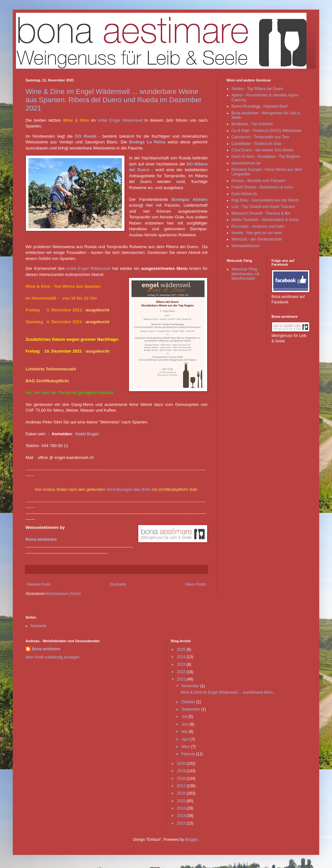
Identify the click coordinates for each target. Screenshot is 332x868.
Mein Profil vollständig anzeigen (53, 657)
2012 (182, 823)
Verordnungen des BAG (128, 489)
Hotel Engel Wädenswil (120, 120)
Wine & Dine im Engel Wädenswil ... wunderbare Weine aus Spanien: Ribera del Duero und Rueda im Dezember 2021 (114, 100)
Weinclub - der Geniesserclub (257, 239)
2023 (182, 665)
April (186, 739)
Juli (185, 717)
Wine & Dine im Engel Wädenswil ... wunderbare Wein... (228, 692)
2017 (182, 786)
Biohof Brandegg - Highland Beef (259, 106)
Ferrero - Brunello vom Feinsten (258, 181)
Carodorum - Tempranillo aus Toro (260, 137)
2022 (182, 672)
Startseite (118, 584)
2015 (182, 801)
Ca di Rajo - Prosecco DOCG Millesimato (266, 131)
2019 (182, 771)
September (191, 709)
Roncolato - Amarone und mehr (258, 226)
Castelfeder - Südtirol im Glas (257, 144)
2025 (182, 650)
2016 (182, 793)
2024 (182, 657)
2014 (182, 808)
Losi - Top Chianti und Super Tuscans (263, 207)
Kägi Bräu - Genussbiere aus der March (265, 200)
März (186, 747)
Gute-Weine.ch (244, 194)
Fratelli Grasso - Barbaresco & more (262, 187)
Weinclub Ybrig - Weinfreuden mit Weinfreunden (245, 274)
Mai (185, 732)
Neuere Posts (39, 584)
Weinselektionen (245, 246)
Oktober (189, 702)
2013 (182, 816)
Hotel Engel (87, 434)
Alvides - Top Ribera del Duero (257, 89)
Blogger (191, 840)
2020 (182, 764)
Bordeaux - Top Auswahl (252, 124)
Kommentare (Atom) (64, 594)
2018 (182, 779)
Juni (185, 724)
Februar (189, 754)
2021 (182, 679)
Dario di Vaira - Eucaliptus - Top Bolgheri (266, 156)
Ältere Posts (196, 584)
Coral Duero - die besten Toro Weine (262, 150)
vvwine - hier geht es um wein (257, 233)
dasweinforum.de (246, 163)
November (191, 686)
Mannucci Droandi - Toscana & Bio (261, 213)
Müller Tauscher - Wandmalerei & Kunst (265, 220)
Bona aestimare (41, 539)
